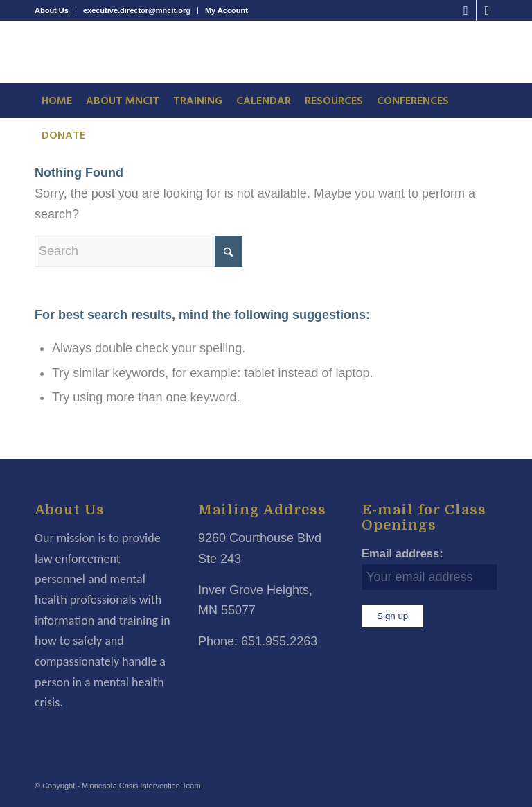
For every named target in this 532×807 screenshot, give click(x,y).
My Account (227, 10)
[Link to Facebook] (466, 10)
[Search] (139, 251)
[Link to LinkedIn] (487, 10)
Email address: (402, 554)
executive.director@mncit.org (137, 10)
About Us (52, 10)
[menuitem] (55, 10)
